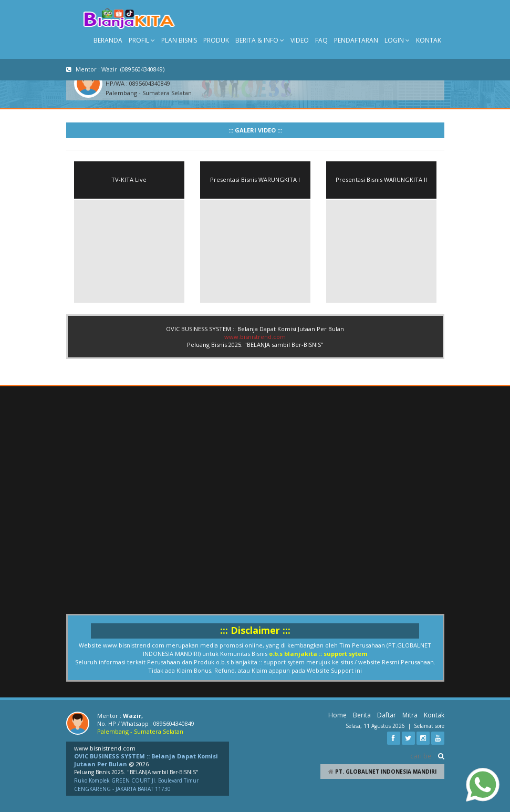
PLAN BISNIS (179, 40)
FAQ (321, 40)
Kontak (434, 715)
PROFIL (142, 40)
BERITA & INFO (260, 40)
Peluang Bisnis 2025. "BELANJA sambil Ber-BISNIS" (136, 772)
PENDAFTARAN (356, 40)
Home (337, 715)
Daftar (387, 715)
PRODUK (216, 40)
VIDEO (300, 40)
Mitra (410, 715)
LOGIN (397, 40)
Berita (362, 715)
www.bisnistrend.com (255, 337)
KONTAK (429, 40)
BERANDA (108, 40)
